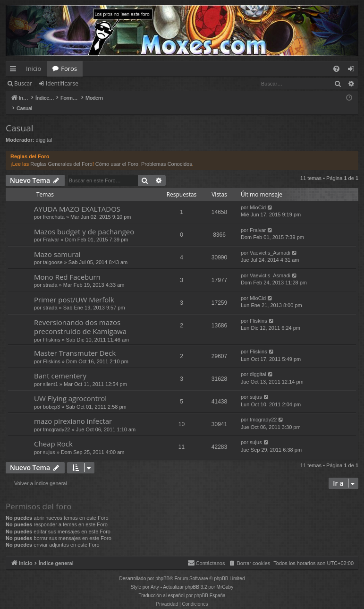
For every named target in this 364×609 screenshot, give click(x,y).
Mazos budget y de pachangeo (84, 222)
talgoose (53, 252)
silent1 (51, 374)
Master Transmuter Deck (75, 343)
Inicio (34, 69)
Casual (20, 118)
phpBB (162, 569)
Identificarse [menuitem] (353, 70)
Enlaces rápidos (15, 70)
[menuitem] (336, 69)
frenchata (54, 207)
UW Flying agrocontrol (70, 388)
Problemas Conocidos (167, 154)
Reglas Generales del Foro (61, 154)
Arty (155, 577)
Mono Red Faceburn (67, 267)
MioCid (258, 197)
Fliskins (52, 330)
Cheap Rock (53, 434)
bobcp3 (51, 397)
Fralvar (51, 230)
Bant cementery (60, 366)
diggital (44, 130)
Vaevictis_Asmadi (270, 243)
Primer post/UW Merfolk (74, 290)
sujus (256, 387)
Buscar (23, 83)
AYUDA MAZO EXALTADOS (77, 199)
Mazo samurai (57, 244)
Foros (69, 69)
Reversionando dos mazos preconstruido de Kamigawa (80, 317)
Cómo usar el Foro (117, 154)
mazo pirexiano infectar (73, 411)
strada (50, 275)
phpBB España (210, 586)
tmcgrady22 (56, 420)
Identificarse (62, 83)
